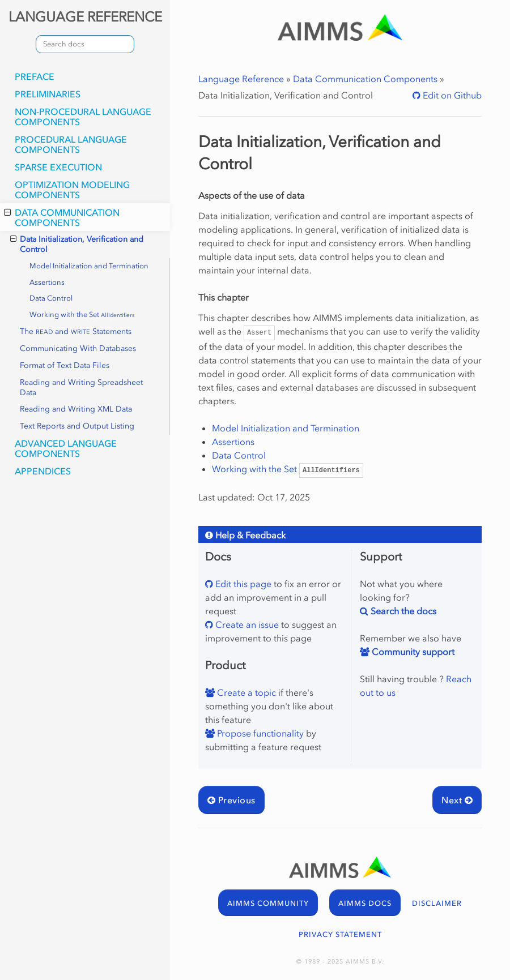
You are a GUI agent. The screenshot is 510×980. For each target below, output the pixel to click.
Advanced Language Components (66, 448)
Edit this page (242, 584)
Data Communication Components (62, 217)
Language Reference (241, 79)
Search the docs (402, 611)
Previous (231, 800)
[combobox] (85, 44)
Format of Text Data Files (65, 365)
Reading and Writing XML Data (76, 409)
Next (457, 800)
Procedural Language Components (71, 144)
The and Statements (76, 331)
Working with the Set (82, 314)
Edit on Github (451, 95)
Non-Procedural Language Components (83, 117)
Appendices (43, 471)
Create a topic (245, 692)
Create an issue (246, 624)
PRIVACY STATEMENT (340, 934)
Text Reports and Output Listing (77, 426)
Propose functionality (259, 733)
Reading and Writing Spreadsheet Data (81, 388)
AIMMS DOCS (365, 903)
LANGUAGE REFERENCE (85, 17)
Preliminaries (48, 94)
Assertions (47, 282)
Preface (35, 76)
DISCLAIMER (437, 903)
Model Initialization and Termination (89, 266)
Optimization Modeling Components (72, 190)
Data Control (51, 298)
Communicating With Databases (78, 348)
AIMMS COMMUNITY (268, 903)
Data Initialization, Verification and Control (77, 244)
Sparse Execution (58, 167)
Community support (412, 652)
